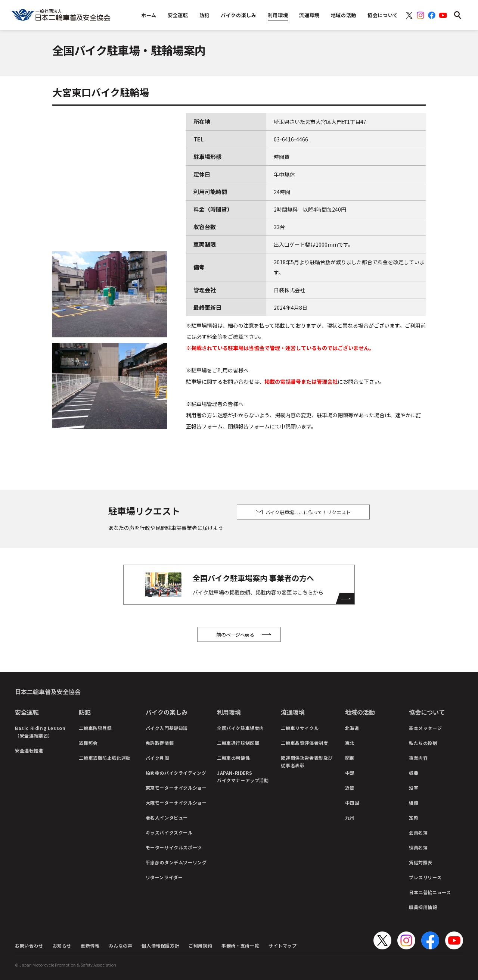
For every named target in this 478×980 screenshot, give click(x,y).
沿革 (414, 788)
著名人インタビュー (167, 817)
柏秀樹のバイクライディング (176, 773)
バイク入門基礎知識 (167, 728)
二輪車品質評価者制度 (304, 743)
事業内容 (418, 758)
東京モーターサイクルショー (176, 788)
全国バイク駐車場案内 (240, 728)
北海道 (352, 728)
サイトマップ (283, 945)
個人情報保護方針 (160, 945)
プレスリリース (425, 877)
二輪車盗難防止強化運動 (105, 758)
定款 (414, 817)
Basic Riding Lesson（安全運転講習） (40, 732)
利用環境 (229, 712)
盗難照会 (88, 743)
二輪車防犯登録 (95, 728)
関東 (350, 758)
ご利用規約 (200, 945)
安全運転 (27, 712)
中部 (350, 773)
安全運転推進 (29, 750)
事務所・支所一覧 (240, 945)
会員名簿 (418, 832)
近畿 (350, 788)
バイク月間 (157, 758)
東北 (350, 743)
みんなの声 (120, 945)
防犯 (85, 712)
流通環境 (293, 712)
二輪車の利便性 (233, 758)
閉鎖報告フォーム (249, 426)
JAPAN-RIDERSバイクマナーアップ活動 (243, 776)
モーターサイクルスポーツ (174, 847)
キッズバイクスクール (169, 832)
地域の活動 (360, 712)
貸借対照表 (421, 862)
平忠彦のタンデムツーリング (176, 862)
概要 (414, 773)
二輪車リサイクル (300, 728)
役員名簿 (418, 847)
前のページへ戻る (235, 635)
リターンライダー (164, 877)
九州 (350, 817)
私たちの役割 (423, 743)
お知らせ (62, 945)
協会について (427, 712)
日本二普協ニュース (430, 892)
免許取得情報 (160, 743)
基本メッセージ (425, 728)
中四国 (352, 803)
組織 (414, 803)
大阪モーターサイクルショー (176, 803)
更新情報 (90, 945)
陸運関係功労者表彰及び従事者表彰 (307, 761)
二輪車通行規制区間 (238, 743)
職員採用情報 (423, 907)
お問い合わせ (29, 945)
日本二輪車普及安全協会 (48, 692)
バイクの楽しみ (167, 712)
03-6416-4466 (291, 139)
